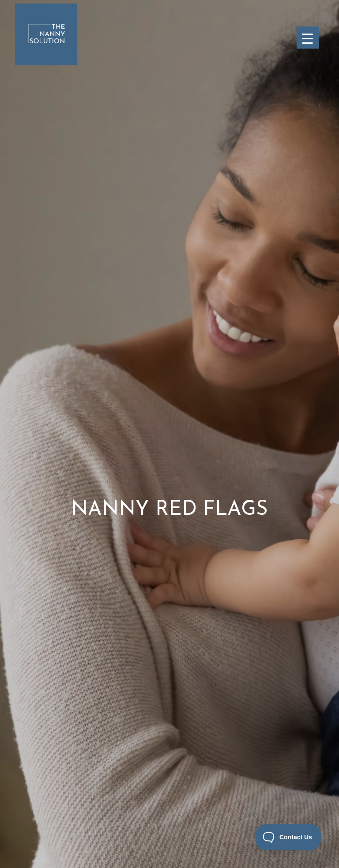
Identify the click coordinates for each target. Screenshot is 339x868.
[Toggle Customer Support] (288, 837)
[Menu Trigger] (308, 38)
